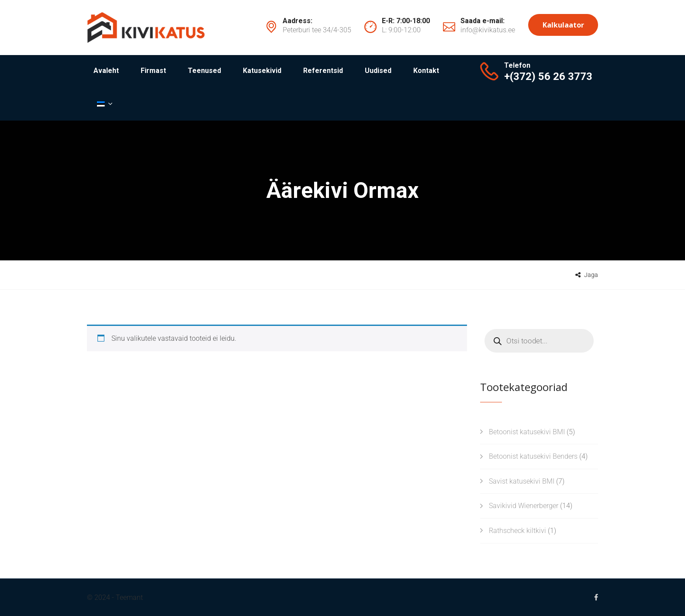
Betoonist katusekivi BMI (527, 432)
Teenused (204, 71)
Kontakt (426, 71)
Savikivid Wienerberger (524, 506)
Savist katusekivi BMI (522, 481)
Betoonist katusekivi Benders (533, 456)
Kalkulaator (563, 25)
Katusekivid (262, 71)
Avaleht (106, 71)
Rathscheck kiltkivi (517, 531)
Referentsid (323, 71)
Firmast (153, 71)
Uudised (378, 71)
